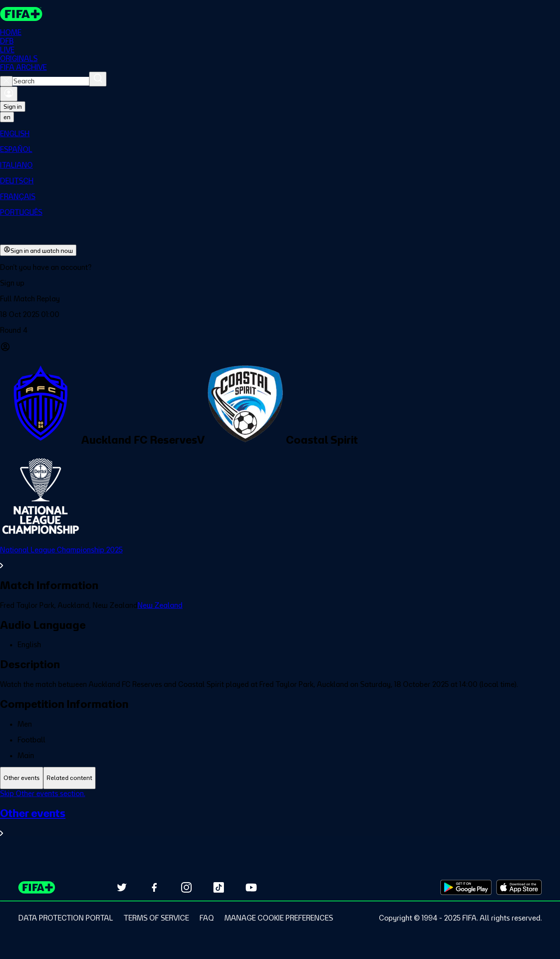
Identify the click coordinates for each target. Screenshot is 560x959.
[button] (280, 283)
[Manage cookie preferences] (279, 918)
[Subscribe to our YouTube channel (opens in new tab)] (251, 887)
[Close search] (6, 81)
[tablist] (280, 778)
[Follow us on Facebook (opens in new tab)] (154, 887)
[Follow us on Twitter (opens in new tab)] (122, 887)
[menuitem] (280, 134)
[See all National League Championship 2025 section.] (280, 558)
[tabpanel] (280, 819)
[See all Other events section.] (280, 822)
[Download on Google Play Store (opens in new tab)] (466, 887)
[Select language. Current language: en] (7, 117)
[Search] (98, 79)
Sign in (13, 107)
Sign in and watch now (38, 250)
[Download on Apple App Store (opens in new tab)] (519, 887)
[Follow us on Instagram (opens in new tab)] (186, 887)
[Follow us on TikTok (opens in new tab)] (219, 887)
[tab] (22, 778)
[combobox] (51, 81)
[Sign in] (9, 94)
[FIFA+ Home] (21, 14)
